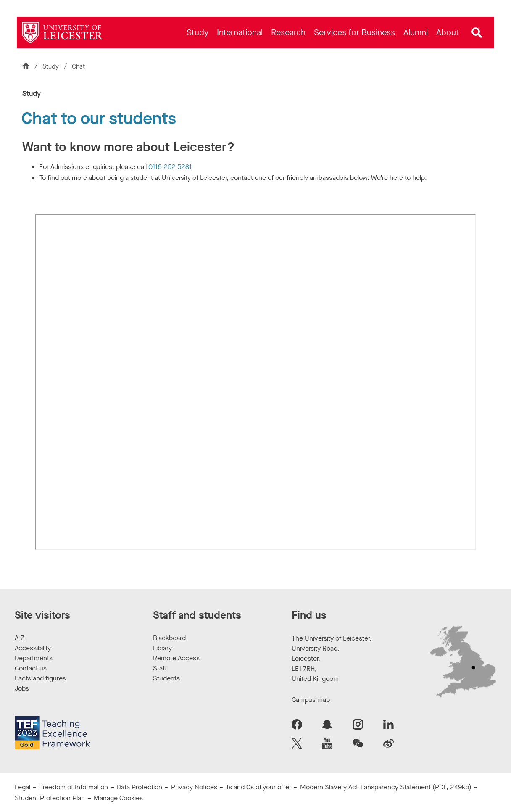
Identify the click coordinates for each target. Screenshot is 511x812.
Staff (160, 668)
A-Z (20, 638)
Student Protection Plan (50, 798)
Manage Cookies (118, 798)
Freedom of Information (74, 787)
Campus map (311, 700)
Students (166, 678)
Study (51, 66)
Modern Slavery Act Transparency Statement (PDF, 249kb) (386, 787)
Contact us (31, 668)
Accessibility (33, 648)
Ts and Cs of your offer (258, 787)
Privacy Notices (194, 787)
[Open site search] (477, 33)
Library (162, 648)
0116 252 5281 (170, 167)
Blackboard (169, 638)
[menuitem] (198, 33)
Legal (22, 787)
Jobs (22, 688)
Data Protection (140, 787)
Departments (34, 658)
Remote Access (176, 658)
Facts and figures (40, 678)
